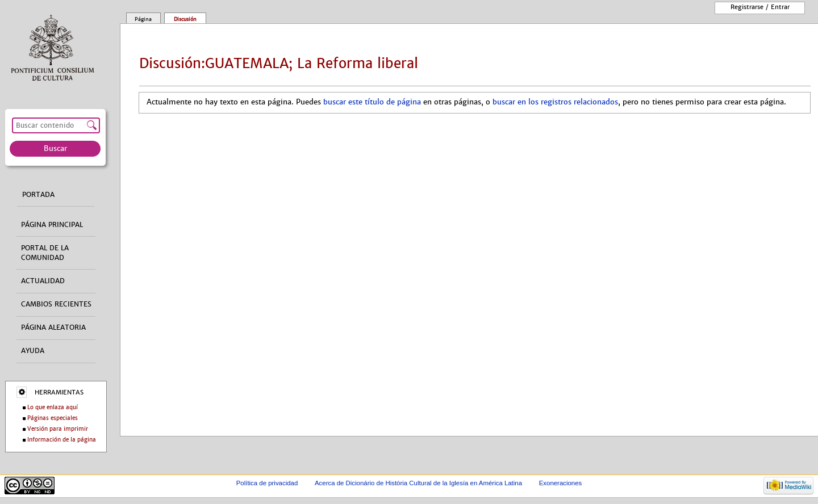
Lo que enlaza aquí (53, 407)
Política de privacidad (267, 483)
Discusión (185, 19)
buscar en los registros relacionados (555, 102)
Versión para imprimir (58, 429)
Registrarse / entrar (760, 7)
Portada (38, 195)
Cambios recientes (56, 304)
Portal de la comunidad (45, 253)
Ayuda (33, 351)
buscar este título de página (372, 102)
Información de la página (62, 440)
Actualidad (43, 281)
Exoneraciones (561, 483)
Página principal (52, 225)
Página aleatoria (53, 327)
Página (143, 19)
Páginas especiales (53, 418)
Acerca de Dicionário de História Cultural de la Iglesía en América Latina (418, 483)
